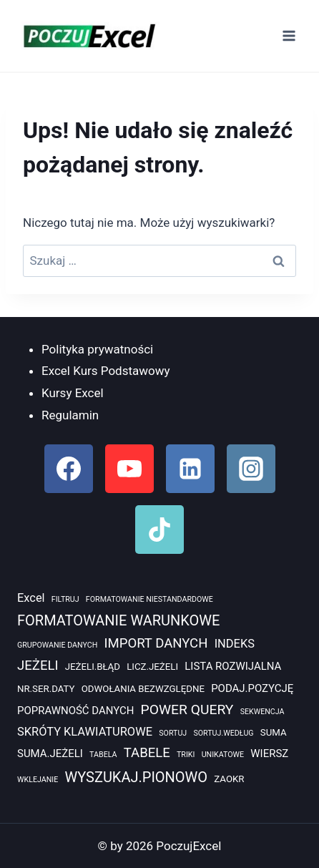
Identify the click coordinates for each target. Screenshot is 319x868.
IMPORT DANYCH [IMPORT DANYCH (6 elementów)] (156, 643)
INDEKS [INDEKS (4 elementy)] (235, 644)
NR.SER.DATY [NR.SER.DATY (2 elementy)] (46, 689)
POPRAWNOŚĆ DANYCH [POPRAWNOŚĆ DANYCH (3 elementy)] (75, 711)
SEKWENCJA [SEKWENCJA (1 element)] (262, 712)
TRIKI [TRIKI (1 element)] (186, 755)
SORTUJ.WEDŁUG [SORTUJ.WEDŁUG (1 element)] (223, 733)
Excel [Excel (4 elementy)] (31, 598)
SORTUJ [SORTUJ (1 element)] (173, 733)
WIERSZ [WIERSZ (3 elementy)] (269, 754)
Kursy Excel (73, 393)
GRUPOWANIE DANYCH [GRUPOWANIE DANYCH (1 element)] (57, 645)
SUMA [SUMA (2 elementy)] (274, 732)
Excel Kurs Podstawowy (106, 371)
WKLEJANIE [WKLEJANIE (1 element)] (38, 780)
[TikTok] (159, 530)
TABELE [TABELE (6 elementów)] (147, 753)
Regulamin (70, 415)
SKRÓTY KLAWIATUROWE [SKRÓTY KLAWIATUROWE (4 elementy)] (85, 732)
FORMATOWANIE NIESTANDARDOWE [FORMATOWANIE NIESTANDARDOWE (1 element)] (149, 599)
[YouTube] (129, 469)
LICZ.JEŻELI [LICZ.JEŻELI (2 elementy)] (152, 667)
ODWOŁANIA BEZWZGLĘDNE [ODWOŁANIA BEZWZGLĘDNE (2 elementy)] (143, 689)
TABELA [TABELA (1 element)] (103, 755)
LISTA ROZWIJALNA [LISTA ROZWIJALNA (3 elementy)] (233, 666)
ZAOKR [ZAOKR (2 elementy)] (229, 779)
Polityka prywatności (97, 349)
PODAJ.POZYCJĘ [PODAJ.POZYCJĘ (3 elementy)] (252, 688)
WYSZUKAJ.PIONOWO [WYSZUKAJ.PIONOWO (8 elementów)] (136, 777)
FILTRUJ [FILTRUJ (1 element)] (65, 599)
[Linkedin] (190, 469)
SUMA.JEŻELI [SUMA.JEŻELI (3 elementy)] (50, 754)
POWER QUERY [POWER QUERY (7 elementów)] (187, 709)
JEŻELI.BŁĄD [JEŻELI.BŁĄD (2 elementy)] (93, 667)
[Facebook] (69, 469)
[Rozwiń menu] (289, 35)
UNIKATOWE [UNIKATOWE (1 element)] (223, 755)
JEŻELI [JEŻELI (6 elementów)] (38, 665)
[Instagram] (251, 469)
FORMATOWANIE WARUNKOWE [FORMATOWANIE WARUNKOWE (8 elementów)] (118, 620)
